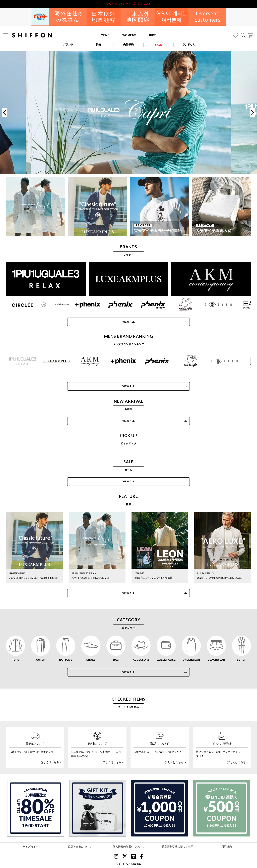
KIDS (153, 35)
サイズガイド (31, 847)
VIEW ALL (123, 322)
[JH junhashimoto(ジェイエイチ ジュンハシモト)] (50, 305)
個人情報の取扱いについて (128, 847)
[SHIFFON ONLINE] (32, 35)
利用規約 (226, 847)
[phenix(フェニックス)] (115, 305)
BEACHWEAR (216, 660)
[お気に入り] (235, 35)
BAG (116, 660)
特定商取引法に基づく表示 (177, 847)
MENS (105, 35)
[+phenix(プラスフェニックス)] (83, 305)
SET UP (241, 660)
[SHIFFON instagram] (116, 857)
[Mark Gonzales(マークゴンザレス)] (181, 305)
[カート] (250, 35)
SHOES (91, 660)
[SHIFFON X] (125, 857)
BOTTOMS (66, 660)
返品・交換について (80, 847)
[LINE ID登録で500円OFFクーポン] (221, 808)
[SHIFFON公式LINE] (134, 857)
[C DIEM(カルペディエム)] (213, 305)
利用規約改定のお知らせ (128, 4)
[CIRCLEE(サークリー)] (17, 305)
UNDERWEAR (191, 660)
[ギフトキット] (98, 808)
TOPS (16, 660)
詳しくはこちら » (51, 762)
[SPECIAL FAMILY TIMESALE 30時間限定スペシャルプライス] (36, 808)
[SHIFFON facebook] (141, 857)
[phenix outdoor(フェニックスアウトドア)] (148, 305)
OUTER (41, 660)
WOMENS (129, 35)
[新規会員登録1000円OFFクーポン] (160, 808)
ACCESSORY (141, 660)
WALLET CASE (166, 660)
